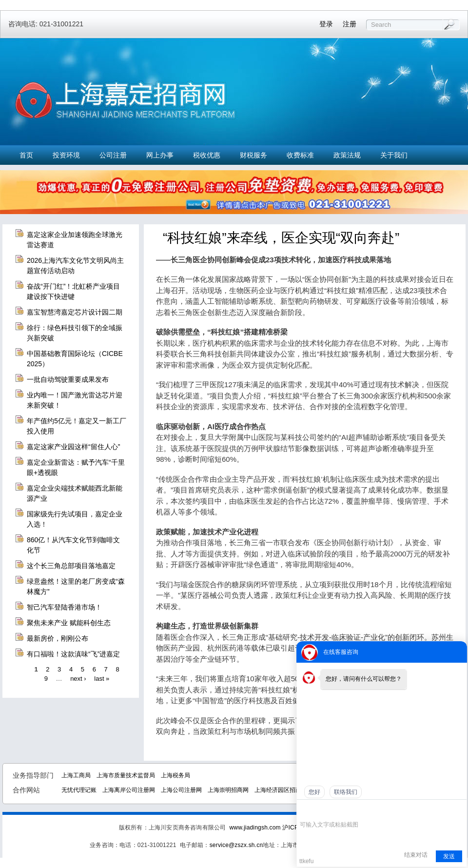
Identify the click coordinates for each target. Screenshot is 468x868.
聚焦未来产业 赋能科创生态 (69, 623)
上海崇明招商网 (228, 790)
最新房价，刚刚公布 (58, 638)
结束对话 (416, 855)
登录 (326, 24)
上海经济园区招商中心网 (287, 790)
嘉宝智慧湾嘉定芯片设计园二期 (75, 312)
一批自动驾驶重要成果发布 (68, 379)
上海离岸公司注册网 (129, 790)
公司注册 (113, 155)
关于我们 (394, 155)
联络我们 (346, 792)
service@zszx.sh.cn (236, 845)
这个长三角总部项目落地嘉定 (71, 566)
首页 (26, 155)
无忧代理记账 (79, 790)
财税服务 (253, 155)
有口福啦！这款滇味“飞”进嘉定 (73, 654)
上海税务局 (175, 775)
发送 (449, 856)
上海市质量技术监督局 (126, 775)
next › (78, 679)
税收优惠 (207, 155)
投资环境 (66, 155)
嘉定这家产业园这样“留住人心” (73, 447)
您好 (314, 792)
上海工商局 (76, 775)
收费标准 (300, 155)
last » (102, 679)
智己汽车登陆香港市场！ (64, 607)
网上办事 (160, 155)
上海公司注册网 (181, 790)
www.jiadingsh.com (255, 828)
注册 (350, 24)
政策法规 (347, 155)
